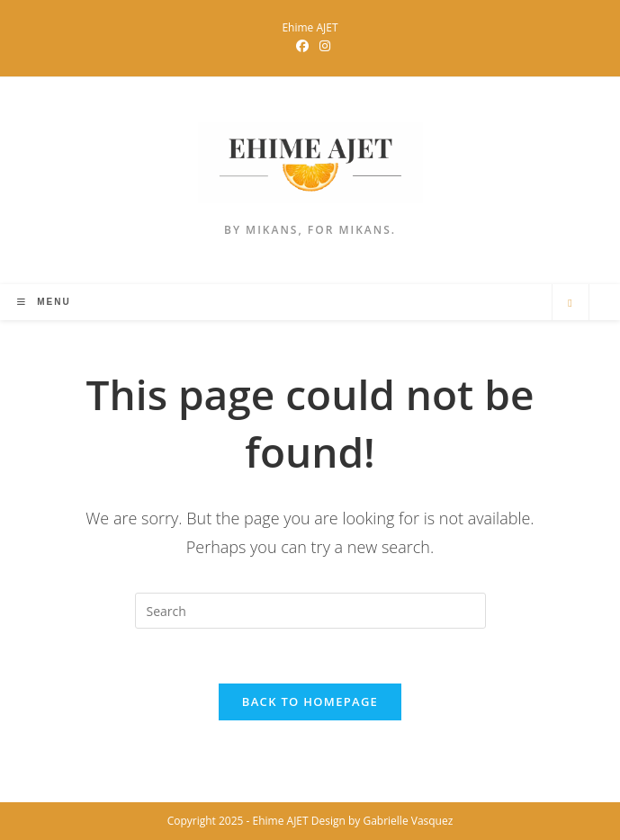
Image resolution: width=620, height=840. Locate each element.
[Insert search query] (310, 611)
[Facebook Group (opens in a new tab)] (302, 46)
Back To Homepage (310, 701)
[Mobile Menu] (44, 302)
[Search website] (571, 303)
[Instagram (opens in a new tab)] (322, 46)
